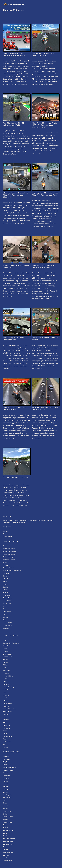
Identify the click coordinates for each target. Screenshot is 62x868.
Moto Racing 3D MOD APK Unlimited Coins (14, 339)
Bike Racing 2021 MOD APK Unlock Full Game (43, 54)
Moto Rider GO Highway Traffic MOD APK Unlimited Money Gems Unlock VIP (45, 125)
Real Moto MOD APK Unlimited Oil (15, 478)
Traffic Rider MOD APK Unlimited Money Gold (16, 266)
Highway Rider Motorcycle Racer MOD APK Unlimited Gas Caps (45, 194)
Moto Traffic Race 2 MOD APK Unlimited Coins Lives (44, 266)
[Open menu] (58, 4)
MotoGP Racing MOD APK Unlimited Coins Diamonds (14, 54)
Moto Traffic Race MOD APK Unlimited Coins (14, 408)
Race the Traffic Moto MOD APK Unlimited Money (45, 408)
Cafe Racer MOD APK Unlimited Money (45, 339)
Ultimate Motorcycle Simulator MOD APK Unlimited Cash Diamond (16, 195)
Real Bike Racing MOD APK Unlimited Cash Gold (14, 124)
